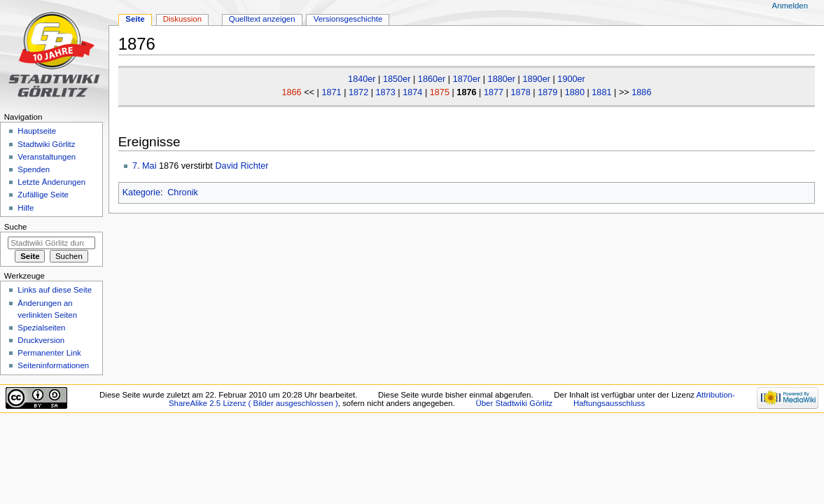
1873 (386, 92)
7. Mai (145, 166)
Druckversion (41, 340)
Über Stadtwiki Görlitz (515, 403)
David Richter (242, 166)
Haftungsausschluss (609, 403)
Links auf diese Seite (55, 290)
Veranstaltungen (47, 157)
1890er (536, 79)
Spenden (34, 169)
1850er (397, 79)
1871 (331, 92)
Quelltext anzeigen (262, 19)
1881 (601, 92)
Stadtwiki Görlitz (46, 144)
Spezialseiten (41, 328)
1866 (291, 92)
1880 (575, 92)
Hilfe (26, 208)
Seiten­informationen (53, 365)
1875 (440, 92)
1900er (571, 79)
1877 (494, 92)
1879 (547, 92)
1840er (362, 79)
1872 (358, 92)
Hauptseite (37, 131)
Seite (135, 19)
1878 (521, 92)
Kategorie (141, 192)
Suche (16, 227)
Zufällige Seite (43, 195)
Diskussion (182, 19)
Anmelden (790, 6)
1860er (432, 79)
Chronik (183, 192)
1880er (502, 79)
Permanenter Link (49, 353)
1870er (467, 79)
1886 (641, 92)
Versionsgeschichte (348, 19)
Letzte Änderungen (51, 182)
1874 (412, 92)
